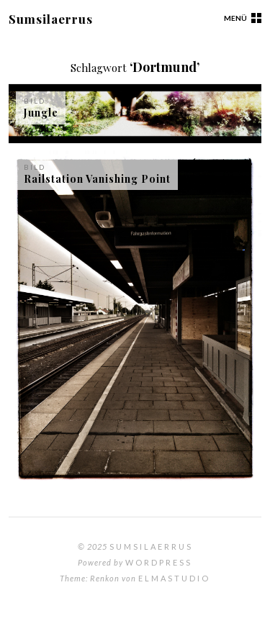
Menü (235, 18)
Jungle (41, 113)
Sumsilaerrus (51, 19)
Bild (35, 101)
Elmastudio (174, 578)
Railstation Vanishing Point (97, 179)
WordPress (159, 562)
